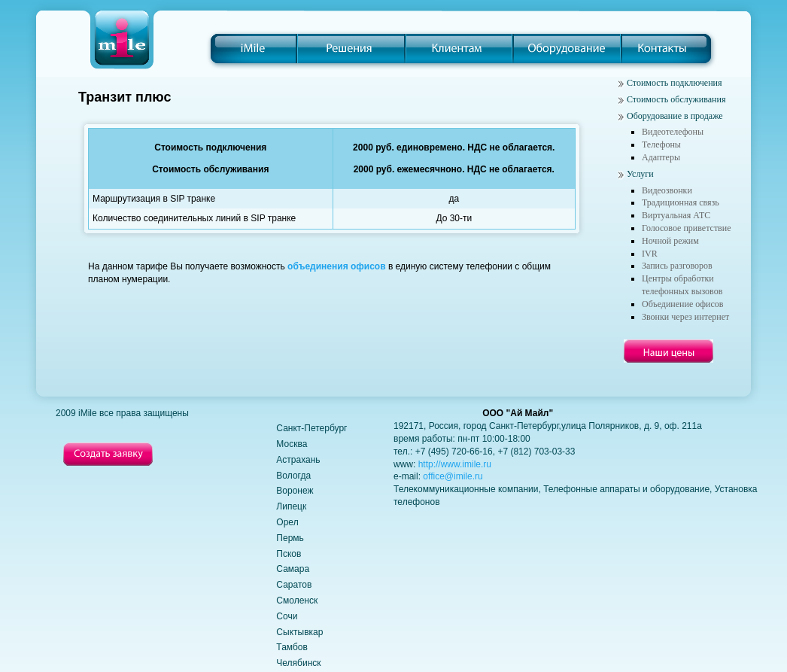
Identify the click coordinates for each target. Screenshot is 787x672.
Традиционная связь (681, 202)
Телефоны (661, 144)
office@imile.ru (453, 476)
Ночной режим (670, 241)
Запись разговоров (677, 266)
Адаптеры (661, 157)
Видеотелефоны (673, 132)
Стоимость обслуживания (676, 99)
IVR (650, 254)
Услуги (640, 174)
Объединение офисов (682, 304)
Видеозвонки (667, 190)
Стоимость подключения (675, 83)
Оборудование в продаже (675, 116)
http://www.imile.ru (455, 464)
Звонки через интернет (685, 317)
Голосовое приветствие (687, 228)
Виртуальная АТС (676, 215)
